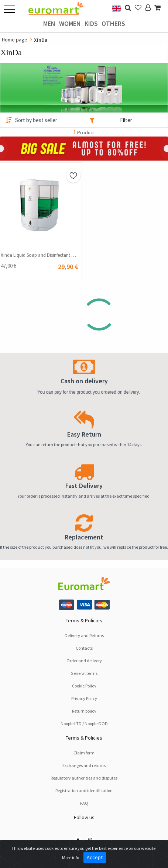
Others (113, 23)
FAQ (84, 803)
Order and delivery (84, 661)
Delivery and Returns (84, 635)
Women (70, 23)
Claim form (84, 753)
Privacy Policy (84, 698)
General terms (84, 673)
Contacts (84, 648)
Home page (15, 40)
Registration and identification (84, 790)
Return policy (84, 711)
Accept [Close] (95, 857)
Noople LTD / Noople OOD (84, 724)
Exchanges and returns (84, 765)
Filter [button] (126, 120)
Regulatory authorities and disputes (84, 778)
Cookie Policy (84, 686)
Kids (91, 23)
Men (49, 23)
